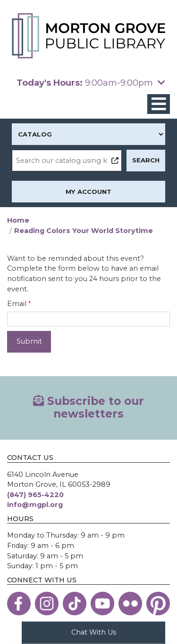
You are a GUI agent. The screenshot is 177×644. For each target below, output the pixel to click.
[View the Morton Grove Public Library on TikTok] (75, 604)
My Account (88, 192)
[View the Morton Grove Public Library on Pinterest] (158, 604)
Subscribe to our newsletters (88, 408)
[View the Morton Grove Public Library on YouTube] (102, 604)
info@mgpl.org (35, 505)
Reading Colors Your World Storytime (84, 231)
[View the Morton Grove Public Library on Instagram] (47, 604)
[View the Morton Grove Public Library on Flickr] (130, 604)
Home (18, 220)
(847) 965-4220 (35, 495)
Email (17, 304)
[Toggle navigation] (159, 104)
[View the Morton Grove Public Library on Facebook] (19, 604)
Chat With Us (94, 632)
